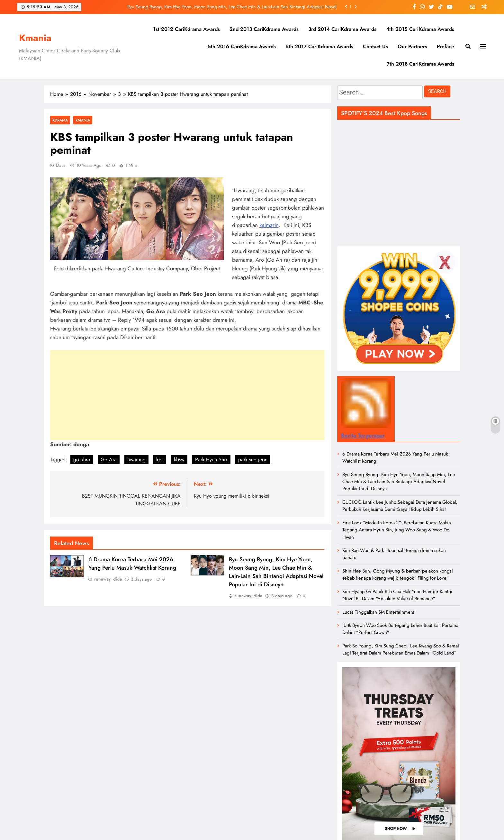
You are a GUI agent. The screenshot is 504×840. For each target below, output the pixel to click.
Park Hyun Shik (211, 460)
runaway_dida (108, 579)
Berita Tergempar (363, 436)
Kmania (35, 38)
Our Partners (412, 46)
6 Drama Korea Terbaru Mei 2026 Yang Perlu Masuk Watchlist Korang (132, 564)
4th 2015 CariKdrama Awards (420, 29)
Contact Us (375, 46)
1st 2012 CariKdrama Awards (186, 29)
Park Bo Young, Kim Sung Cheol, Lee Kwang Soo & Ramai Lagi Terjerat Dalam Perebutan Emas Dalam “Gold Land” (401, 649)
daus (61, 165)
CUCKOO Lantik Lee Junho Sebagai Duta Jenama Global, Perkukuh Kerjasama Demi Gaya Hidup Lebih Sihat (400, 506)
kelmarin (269, 225)
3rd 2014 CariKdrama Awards (342, 29)
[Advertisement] (187, 395)
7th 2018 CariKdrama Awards (420, 64)
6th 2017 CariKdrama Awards (319, 46)
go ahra (82, 460)
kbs (160, 460)
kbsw (179, 460)
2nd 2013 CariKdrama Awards (264, 29)
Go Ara (109, 460)
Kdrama (60, 120)
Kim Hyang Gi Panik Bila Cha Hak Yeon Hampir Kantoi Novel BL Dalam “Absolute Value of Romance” (397, 595)
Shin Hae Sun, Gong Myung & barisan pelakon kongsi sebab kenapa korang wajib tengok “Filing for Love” (398, 574)
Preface (446, 46)
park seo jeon (253, 460)
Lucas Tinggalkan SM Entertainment (378, 612)
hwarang (136, 460)
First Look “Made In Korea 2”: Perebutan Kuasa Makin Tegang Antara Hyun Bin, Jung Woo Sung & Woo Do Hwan (397, 530)
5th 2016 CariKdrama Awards (242, 46)
